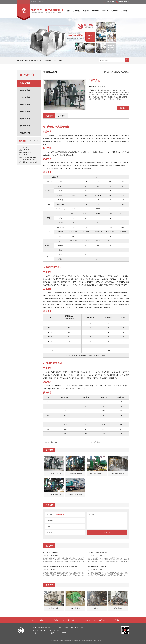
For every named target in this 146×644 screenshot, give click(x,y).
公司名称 (50, 521)
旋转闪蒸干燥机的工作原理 (53, 552)
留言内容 (92, 514)
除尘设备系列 (25, 126)
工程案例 (105, 11)
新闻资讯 (96, 11)
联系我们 (124, 11)
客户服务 (115, 11)
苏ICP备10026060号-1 (75, 641)
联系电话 (50, 532)
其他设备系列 (25, 133)
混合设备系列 (25, 97)
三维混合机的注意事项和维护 (99, 552)
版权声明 (84, 641)
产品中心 (86, 11)
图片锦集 (62, 116)
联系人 (50, 526)
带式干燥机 (54, 442)
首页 (69, 11)
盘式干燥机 (97, 442)
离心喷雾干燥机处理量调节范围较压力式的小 (60, 567)
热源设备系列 (25, 119)
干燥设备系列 (25, 83)
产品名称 (50, 515)
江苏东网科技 (98, 641)
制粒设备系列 (25, 90)
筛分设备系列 (25, 112)
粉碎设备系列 (25, 105)
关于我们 (77, 11)
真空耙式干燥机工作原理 (97, 567)
